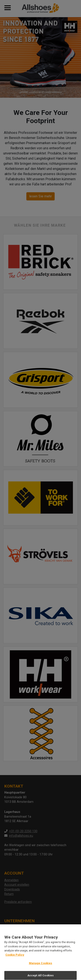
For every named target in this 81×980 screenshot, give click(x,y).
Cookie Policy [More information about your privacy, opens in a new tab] (15, 957)
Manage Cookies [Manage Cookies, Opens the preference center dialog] (41, 965)
